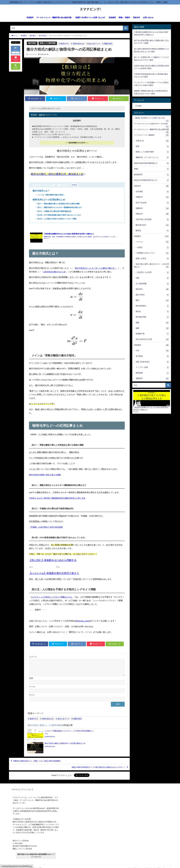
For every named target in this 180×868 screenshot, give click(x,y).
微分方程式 (32, 43)
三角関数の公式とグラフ (152, 253)
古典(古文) (152, 141)
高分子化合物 (152, 203)
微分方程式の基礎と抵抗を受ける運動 (46, 479)
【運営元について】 (35, 865)
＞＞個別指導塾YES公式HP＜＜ (77, 143)
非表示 (74, 185)
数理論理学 (152, 175)
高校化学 (136, 17)
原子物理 (152, 356)
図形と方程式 (152, 259)
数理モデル (67, 44)
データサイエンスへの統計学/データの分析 (152, 125)
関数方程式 (110, 44)
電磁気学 (152, 379)
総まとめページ (96, 44)
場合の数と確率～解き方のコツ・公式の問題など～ (152, 266)
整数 (152, 323)
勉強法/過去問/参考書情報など (152, 163)
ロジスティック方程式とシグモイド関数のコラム (53, 601)
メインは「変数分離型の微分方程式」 (52, 195)
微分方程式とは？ (42, 191)
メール (32, 694)
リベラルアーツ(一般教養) (152, 135)
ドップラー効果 (152, 367)
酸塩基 (152, 231)
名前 (31, 685)
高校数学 (30, 17)
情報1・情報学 (124, 17)
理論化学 (152, 214)
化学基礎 (152, 192)
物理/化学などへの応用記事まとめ (50, 200)
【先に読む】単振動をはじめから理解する (53, 564)
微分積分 (152, 289)
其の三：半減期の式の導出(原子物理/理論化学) (56, 211)
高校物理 (112, 17)
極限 (152, 328)
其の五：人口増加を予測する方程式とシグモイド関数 (58, 219)
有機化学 (152, 197)
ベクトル (152, 242)
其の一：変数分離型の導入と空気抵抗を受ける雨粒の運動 (60, 204)
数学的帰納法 (152, 306)
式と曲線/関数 (152, 284)
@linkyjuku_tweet (83, 625)
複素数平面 (152, 334)
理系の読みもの (81, 44)
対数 (152, 278)
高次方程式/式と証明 (152, 340)
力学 (152, 351)
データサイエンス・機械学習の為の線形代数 (54, 17)
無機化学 (152, 208)
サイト (32, 702)
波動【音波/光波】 (152, 362)
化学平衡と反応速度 (152, 220)
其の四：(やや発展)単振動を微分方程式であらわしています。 (62, 215)
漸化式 (152, 312)
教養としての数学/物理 (49, 43)
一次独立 (152, 248)
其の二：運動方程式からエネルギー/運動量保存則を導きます (61, 208)
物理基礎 (152, 373)
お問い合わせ (148, 17)
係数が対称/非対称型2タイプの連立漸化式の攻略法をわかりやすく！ (94, 763)
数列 (152, 301)
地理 (152, 147)
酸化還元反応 (152, 225)
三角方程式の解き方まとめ (67, 272)
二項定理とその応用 (152, 273)
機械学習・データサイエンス (152, 158)
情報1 (152, 169)
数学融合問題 (152, 317)
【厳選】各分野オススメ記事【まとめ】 (90, 17)
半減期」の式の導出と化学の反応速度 (47, 531)
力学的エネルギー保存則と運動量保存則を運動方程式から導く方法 (59, 502)
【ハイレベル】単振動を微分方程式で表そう (54, 577)
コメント (33, 661)
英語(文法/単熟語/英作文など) (152, 180)
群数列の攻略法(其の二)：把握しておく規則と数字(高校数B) (41, 756)
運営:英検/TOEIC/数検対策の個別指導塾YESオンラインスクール (36, 852)
